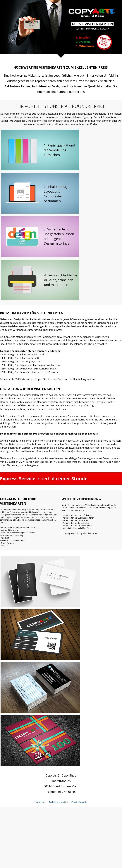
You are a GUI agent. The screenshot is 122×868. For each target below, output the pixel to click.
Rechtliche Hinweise (58, 802)
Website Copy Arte (79, 802)
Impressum (40, 802)
